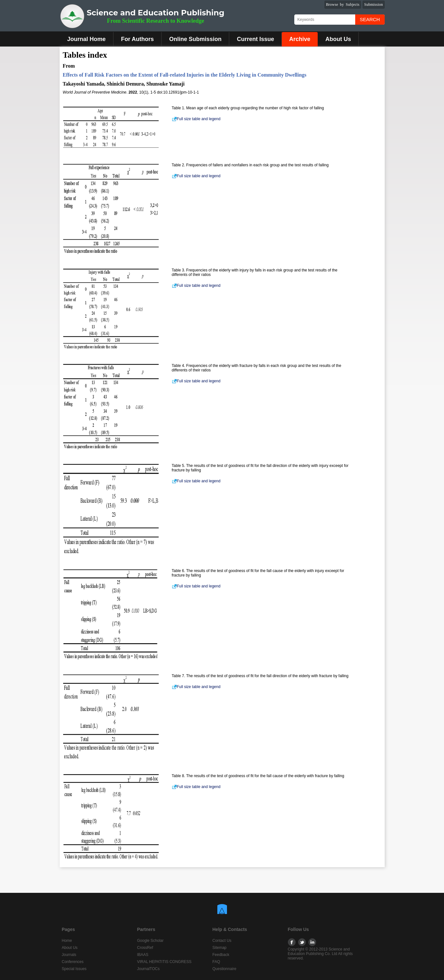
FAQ (216, 962)
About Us (338, 39)
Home (67, 941)
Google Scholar (151, 941)
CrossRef (145, 948)
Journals (69, 955)
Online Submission (195, 39)
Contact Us (222, 941)
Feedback (221, 955)
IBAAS (143, 955)
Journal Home (87, 39)
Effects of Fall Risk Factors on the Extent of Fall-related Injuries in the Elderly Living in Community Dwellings (185, 75)
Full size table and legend (196, 119)
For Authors (138, 39)
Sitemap (220, 948)
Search (370, 19)
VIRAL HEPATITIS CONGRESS (164, 962)
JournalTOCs (148, 969)
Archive (300, 39)
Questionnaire (225, 969)
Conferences (73, 962)
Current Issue (256, 39)
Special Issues (74, 969)
